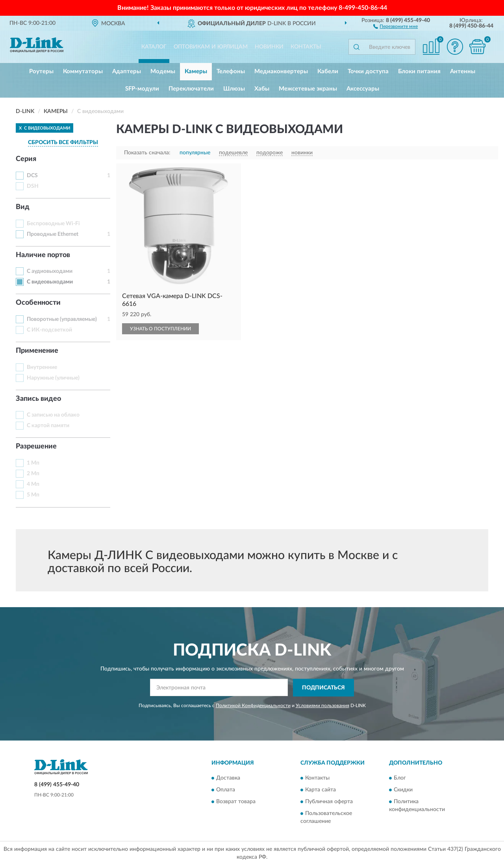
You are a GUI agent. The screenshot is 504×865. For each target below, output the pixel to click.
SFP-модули (142, 89)
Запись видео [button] (38, 399)
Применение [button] (37, 351)
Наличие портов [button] (43, 255)
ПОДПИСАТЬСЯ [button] (323, 688)
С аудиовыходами (50, 271)
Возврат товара (236, 802)
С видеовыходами (50, 282)
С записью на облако (53, 415)
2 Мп (33, 474)
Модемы (163, 71)
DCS (32, 176)
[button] (396, 26)
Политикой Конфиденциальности (253, 706)
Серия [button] (26, 159)
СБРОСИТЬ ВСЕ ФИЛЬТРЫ (63, 143)
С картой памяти (48, 426)
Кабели (328, 71)
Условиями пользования (322, 706)
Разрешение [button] (36, 446)
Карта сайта (321, 790)
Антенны (463, 71)
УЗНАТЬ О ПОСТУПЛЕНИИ (160, 329)
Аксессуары (363, 89)
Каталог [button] (154, 47)
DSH (33, 186)
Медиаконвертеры (281, 71)
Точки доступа (368, 71)
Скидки (403, 790)
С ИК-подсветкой (49, 330)
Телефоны (231, 71)
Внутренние (42, 367)
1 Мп (33, 463)
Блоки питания (419, 71)
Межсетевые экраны (308, 89)
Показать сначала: (147, 153)
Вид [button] (23, 207)
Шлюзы (234, 89)
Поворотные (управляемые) (62, 319)
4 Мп (33, 484)
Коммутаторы (83, 71)
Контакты (306, 47)
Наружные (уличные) (53, 378)
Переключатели (191, 89)
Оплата (226, 790)
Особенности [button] (38, 303)
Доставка (228, 778)
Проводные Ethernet (53, 234)
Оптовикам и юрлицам (211, 47)
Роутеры (41, 71)
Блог (400, 778)
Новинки (269, 47)
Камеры (196, 71)
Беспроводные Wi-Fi (53, 224)
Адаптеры (127, 71)
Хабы (262, 89)
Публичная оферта (329, 802)
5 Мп (33, 495)
